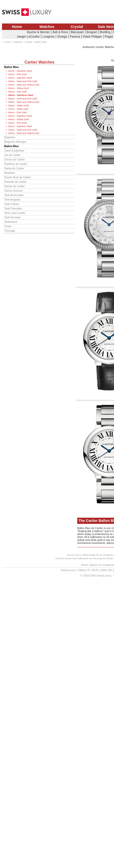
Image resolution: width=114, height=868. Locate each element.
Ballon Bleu (11, 67)
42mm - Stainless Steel (20, 126)
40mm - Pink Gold (17, 112)
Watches (47, 27)
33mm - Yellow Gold (18, 88)
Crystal (77, 27)
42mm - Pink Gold (17, 123)
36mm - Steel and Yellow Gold (24, 102)
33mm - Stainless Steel (20, 78)
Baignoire (10, 137)
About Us (95, 565)
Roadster (10, 173)
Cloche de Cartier (14, 159)
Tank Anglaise (12, 200)
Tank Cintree (12, 204)
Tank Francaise (13, 208)
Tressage (10, 231)
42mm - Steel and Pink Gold (23, 130)
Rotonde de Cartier (15, 182)
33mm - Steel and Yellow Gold (24, 85)
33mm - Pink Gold (17, 74)
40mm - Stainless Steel (20, 116)
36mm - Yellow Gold (18, 106)
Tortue (8, 226)
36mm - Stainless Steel (21, 95)
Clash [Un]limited (14, 151)
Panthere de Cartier (16, 164)
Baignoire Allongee (15, 142)
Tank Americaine (14, 195)
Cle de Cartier (12, 155)
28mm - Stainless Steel (20, 71)
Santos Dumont (13, 191)
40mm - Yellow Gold (18, 119)
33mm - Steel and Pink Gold (23, 81)
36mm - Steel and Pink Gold (23, 99)
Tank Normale (12, 217)
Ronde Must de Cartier (18, 177)
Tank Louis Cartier (15, 213)
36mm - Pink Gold (17, 92)
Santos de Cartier (14, 186)
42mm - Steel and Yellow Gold (24, 133)
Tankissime (11, 222)
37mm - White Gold (18, 109)
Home (17, 27)
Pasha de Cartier (14, 168)
